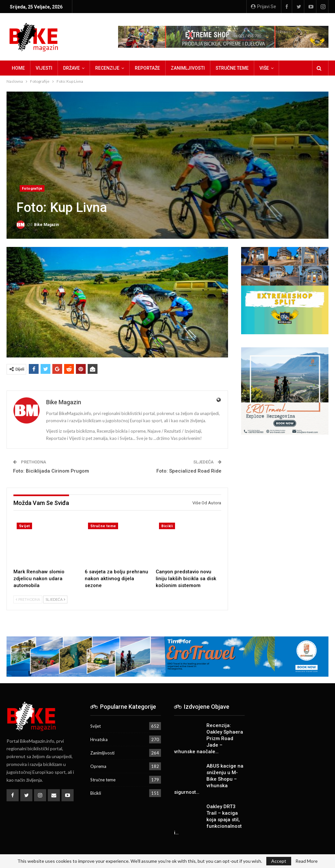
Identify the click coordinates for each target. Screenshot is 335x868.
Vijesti (44, 68)
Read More (307, 861)
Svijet (24, 526)
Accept (279, 861)
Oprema (98, 766)
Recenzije (107, 68)
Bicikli (167, 526)
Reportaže (147, 68)
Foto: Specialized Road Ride (189, 471)
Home (18, 68)
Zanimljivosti (188, 68)
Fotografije (32, 189)
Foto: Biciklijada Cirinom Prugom (51, 471)
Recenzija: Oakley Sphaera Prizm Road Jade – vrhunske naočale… (209, 738)
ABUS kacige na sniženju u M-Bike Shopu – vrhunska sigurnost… (209, 779)
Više (264, 68)
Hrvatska (99, 739)
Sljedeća (55, 599)
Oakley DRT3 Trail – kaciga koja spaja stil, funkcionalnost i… (208, 820)
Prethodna (28, 599)
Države (71, 68)
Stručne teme (232, 68)
